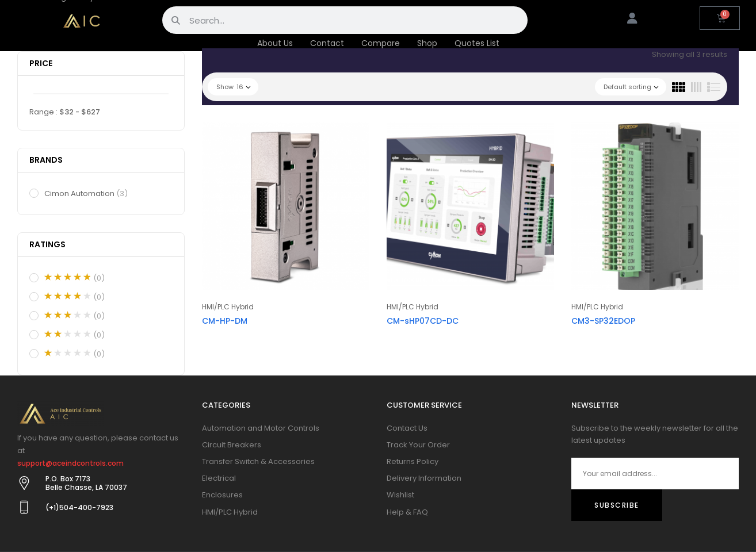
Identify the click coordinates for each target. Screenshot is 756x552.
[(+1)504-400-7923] (24, 507)
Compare (381, 43)
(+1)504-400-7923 (79, 507)
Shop (427, 43)
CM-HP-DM (225, 321)
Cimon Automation (87, 194)
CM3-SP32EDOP (603, 321)
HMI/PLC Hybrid (228, 307)
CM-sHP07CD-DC (423, 321)
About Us (275, 43)
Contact (327, 43)
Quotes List (477, 43)
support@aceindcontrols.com (70, 463)
